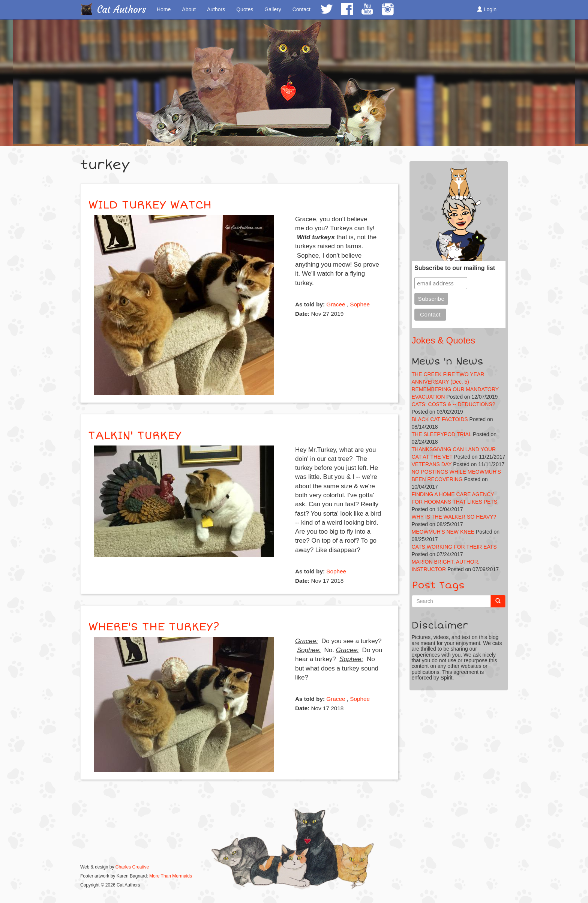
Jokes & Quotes (443, 340)
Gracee (336, 304)
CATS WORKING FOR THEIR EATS (454, 547)
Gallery (273, 9)
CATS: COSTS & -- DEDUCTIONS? (454, 404)
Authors (216, 9)
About (189, 9)
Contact (301, 9)
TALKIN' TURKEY (135, 436)
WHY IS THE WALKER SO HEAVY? (454, 517)
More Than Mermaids (171, 876)
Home (164, 9)
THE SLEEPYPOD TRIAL (442, 434)
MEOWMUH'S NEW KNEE (443, 532)
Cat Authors (122, 10)
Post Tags (438, 585)
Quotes (245, 9)
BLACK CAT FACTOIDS (440, 419)
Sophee (360, 304)
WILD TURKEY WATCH (150, 205)
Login (487, 9)
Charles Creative (132, 867)
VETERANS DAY (432, 464)
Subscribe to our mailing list (455, 268)
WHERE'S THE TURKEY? (154, 627)
